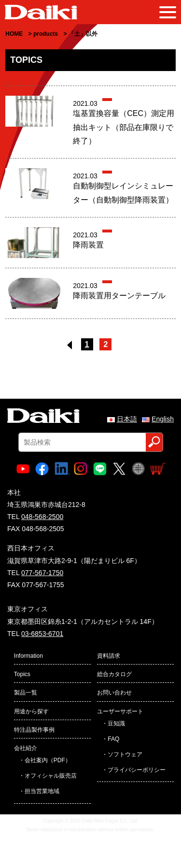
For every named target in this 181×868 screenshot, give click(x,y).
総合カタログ (114, 674)
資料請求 (109, 656)
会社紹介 (26, 748)
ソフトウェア (125, 754)
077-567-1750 (42, 573)
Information (28, 656)
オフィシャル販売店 (51, 776)
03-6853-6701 (42, 634)
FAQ (113, 739)
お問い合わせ (114, 693)
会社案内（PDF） (48, 760)
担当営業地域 (42, 791)
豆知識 (116, 723)
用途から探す (31, 711)
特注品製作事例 (34, 730)
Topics (22, 674)
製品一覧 (26, 693)
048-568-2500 (42, 517)
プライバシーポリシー (137, 770)
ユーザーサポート (120, 711)
